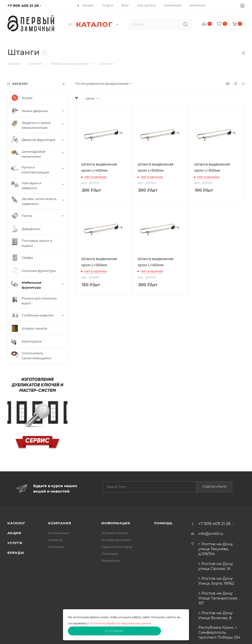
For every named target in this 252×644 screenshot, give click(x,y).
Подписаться (214, 487)
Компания (60, 523)
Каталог (16, 523)
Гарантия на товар (117, 547)
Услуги (15, 543)
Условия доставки (116, 540)
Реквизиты (110, 561)
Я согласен (114, 631)
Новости (55, 540)
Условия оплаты (115, 533)
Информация (116, 523)
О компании (59, 533)
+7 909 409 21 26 (23, 6)
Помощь (163, 523)
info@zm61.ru (211, 534)
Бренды (16, 553)
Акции (14, 533)
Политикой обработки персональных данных (120, 623)
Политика (110, 554)
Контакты (56, 547)
